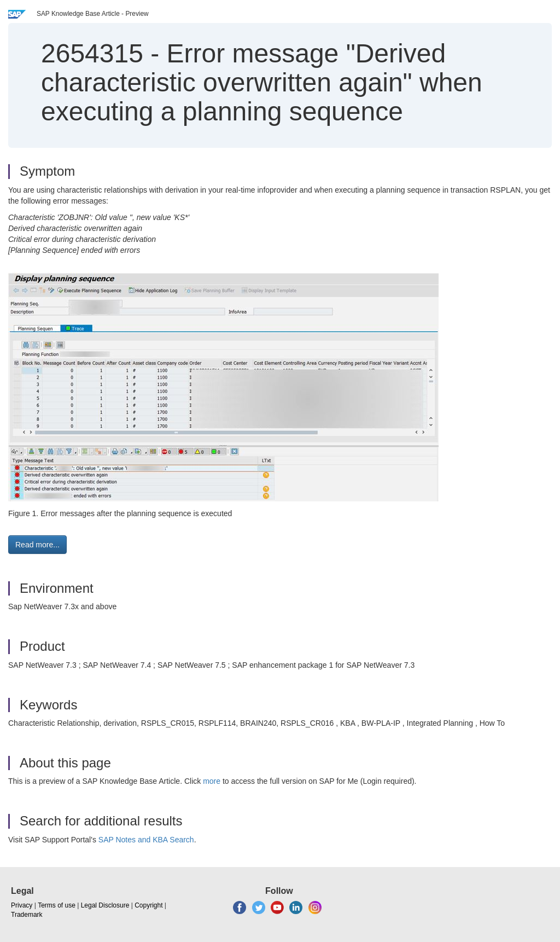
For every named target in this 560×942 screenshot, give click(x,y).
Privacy (22, 905)
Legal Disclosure (105, 905)
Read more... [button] (37, 545)
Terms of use (57, 905)
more (212, 781)
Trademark (27, 915)
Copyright (148, 905)
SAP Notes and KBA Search (146, 840)
